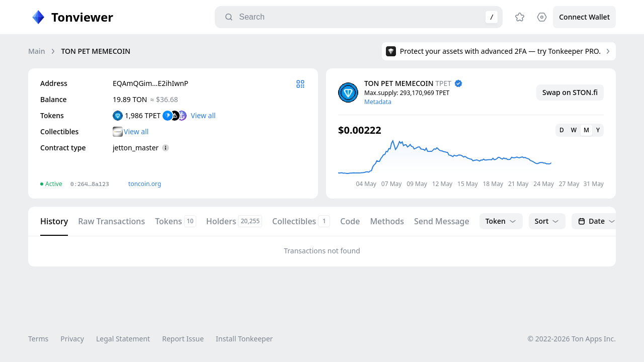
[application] (471, 163)
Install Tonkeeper (244, 339)
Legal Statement (123, 339)
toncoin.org (145, 184)
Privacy (72, 339)
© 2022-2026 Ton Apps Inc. (572, 339)
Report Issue (183, 339)
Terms (38, 339)
